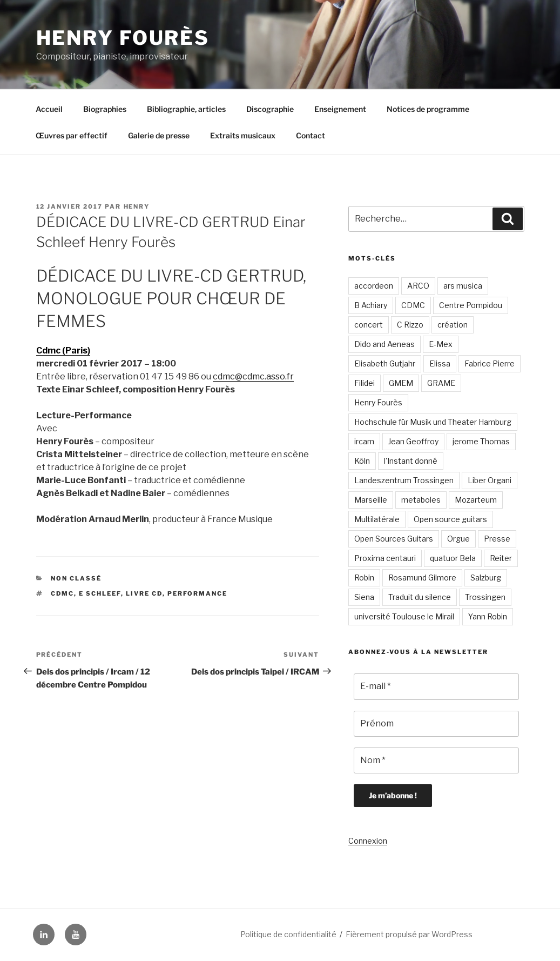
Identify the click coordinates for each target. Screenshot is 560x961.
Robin (364, 578)
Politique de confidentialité (288, 934)
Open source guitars (450, 519)
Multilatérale (377, 519)
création (453, 325)
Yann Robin (488, 616)
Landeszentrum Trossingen (404, 480)
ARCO (418, 286)
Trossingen (485, 597)
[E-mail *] (436, 686)
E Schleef (100, 593)
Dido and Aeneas (384, 344)
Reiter (501, 558)
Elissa (440, 363)
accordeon (374, 286)
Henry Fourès (123, 38)
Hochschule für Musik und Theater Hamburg (433, 422)
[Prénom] (436, 724)
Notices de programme (428, 109)
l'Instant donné (411, 461)
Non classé (76, 578)
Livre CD (144, 593)
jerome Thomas (481, 441)
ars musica (463, 286)
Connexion (368, 841)
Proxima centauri (385, 558)
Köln (362, 461)
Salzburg (486, 578)
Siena (364, 597)
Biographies (105, 109)
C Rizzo (410, 325)
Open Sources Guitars (394, 539)
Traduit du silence (420, 597)
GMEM (401, 383)
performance (197, 593)
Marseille (371, 500)
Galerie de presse (159, 135)
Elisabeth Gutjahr (385, 363)
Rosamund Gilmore (422, 578)
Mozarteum (476, 500)
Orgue (458, 539)
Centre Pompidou (471, 305)
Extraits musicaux (243, 135)
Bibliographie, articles (186, 109)
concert (369, 325)
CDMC (62, 593)
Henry (137, 206)
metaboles (421, 500)
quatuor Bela (453, 558)
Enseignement (340, 109)
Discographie (270, 109)
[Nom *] (436, 760)
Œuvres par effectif (72, 135)
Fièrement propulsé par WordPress (409, 934)
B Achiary (371, 305)
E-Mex (441, 344)
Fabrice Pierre (490, 363)
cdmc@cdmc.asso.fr (253, 376)
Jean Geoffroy (413, 441)
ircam (364, 441)
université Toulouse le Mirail (404, 616)
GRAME (441, 383)
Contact (311, 135)
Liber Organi (490, 480)
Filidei (365, 383)
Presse (497, 539)
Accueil (49, 109)
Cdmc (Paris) (63, 351)
